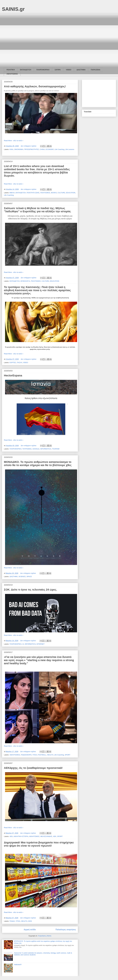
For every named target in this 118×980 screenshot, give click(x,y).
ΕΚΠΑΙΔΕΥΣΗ (26, 70)
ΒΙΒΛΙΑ (12, 193)
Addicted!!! (18, 965)
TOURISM (56, 449)
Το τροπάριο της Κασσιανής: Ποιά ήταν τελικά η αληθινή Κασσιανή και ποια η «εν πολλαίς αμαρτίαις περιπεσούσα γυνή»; (37, 290)
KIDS (30, 921)
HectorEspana (13, 375)
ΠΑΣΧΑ (19, 363)
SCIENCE (22, 577)
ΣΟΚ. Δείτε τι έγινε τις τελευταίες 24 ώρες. (30, 590)
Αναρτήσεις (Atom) (45, 936)
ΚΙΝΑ (11, 149)
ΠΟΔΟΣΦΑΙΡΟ (26, 755)
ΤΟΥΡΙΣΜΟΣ (27, 449)
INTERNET (41, 644)
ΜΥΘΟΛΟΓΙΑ (25, 281)
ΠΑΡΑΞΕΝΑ (96, 70)
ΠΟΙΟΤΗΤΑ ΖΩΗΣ (33, 193)
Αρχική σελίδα (30, 930)
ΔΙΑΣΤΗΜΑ (81, 70)
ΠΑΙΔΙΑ (12, 921)
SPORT (68, 755)
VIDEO (69, 70)
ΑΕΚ (11, 836)
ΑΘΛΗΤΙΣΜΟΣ (12, 74)
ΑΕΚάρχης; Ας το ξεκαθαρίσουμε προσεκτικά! (33, 768)
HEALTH (50, 755)
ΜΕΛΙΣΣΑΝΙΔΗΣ (46, 836)
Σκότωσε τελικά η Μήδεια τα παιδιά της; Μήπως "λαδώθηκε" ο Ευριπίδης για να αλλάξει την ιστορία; (37, 210)
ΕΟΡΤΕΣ (13, 363)
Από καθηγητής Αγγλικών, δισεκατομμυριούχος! (35, 86)
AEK (55, 836)
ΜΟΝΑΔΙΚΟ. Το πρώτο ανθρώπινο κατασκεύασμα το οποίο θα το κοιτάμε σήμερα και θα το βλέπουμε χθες (38, 464)
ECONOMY (50, 149)
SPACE (29, 577)
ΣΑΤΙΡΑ (58, 70)
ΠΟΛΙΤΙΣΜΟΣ (45, 193)
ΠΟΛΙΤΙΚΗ (11, 70)
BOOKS (54, 193)
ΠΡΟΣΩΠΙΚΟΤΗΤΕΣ (32, 149)
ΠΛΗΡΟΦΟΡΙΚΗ (43, 70)
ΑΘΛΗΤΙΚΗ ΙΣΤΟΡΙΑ (21, 836)
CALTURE (45, 281)
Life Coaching (59, 149)
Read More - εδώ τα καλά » (14, 141)
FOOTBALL (42, 755)
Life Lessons (70, 149)
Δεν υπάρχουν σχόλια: (29, 146)
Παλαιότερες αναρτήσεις (66, 930)
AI (23, 644)
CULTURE (61, 193)
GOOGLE (36, 449)
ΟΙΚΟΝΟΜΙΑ (19, 149)
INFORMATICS (46, 449)
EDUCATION (71, 193)
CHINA (42, 149)
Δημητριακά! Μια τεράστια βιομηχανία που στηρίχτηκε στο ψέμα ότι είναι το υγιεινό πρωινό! (39, 844)
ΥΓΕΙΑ (35, 755)
